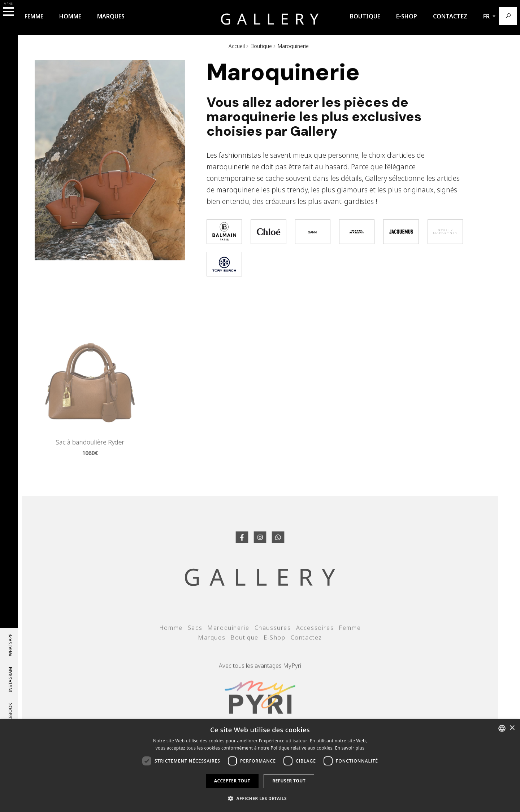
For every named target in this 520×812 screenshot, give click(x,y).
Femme (34, 16)
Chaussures (273, 641)
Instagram (10, 680)
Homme (70, 16)
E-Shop (407, 16)
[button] (260, 798)
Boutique (365, 16)
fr (487, 16)
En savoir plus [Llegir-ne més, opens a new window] (350, 748)
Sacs (195, 641)
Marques (111, 16)
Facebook (10, 714)
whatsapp (10, 645)
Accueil (237, 46)
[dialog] (260, 766)
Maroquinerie (293, 46)
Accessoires (315, 641)
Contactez (450, 16)
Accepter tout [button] (232, 781)
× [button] (512, 728)
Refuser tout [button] (289, 781)
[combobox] (502, 728)
